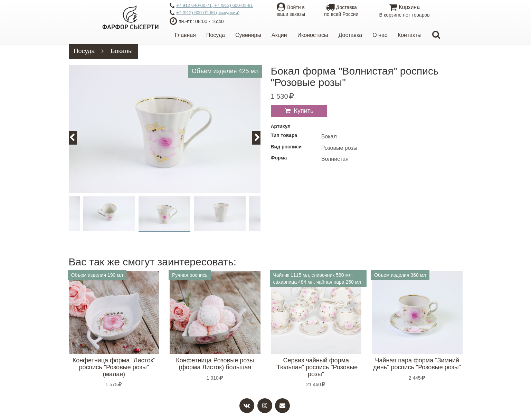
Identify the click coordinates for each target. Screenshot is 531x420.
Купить (304, 111)
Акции (279, 35)
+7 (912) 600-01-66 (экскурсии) (205, 13)
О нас (380, 35)
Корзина (404, 11)
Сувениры (248, 35)
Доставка (350, 35)
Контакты (410, 35)
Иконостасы (313, 35)
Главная (185, 35)
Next (260, 138)
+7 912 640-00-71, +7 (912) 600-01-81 (211, 6)
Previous (76, 138)
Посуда (216, 35)
